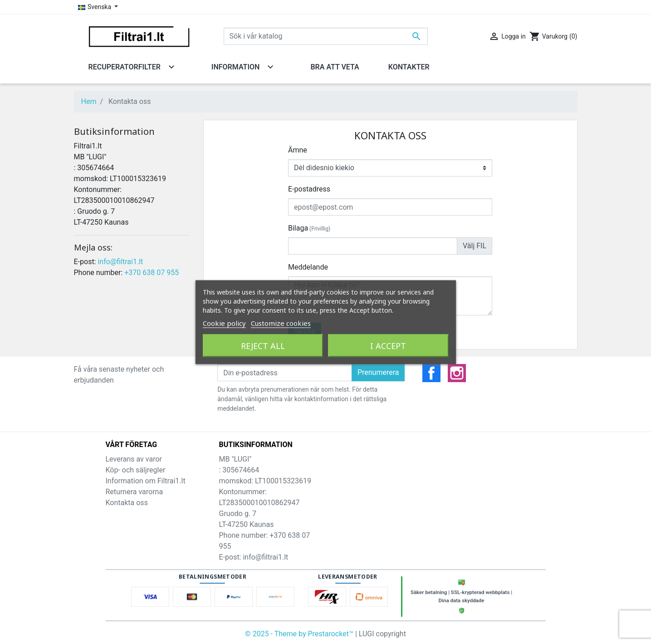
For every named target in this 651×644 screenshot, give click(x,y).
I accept (388, 345)
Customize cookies (281, 323)
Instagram (457, 373)
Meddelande (308, 267)
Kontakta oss (127, 503)
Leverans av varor (134, 459)
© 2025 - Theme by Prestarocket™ (300, 634)
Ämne (298, 150)
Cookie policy (224, 323)
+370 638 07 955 (152, 273)
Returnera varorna (135, 492)
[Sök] (326, 36)
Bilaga (309, 228)
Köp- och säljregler (136, 470)
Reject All (263, 345)
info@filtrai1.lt (120, 262)
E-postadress (309, 189)
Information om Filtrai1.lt (146, 481)
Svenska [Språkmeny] (95, 7)
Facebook (431, 373)
